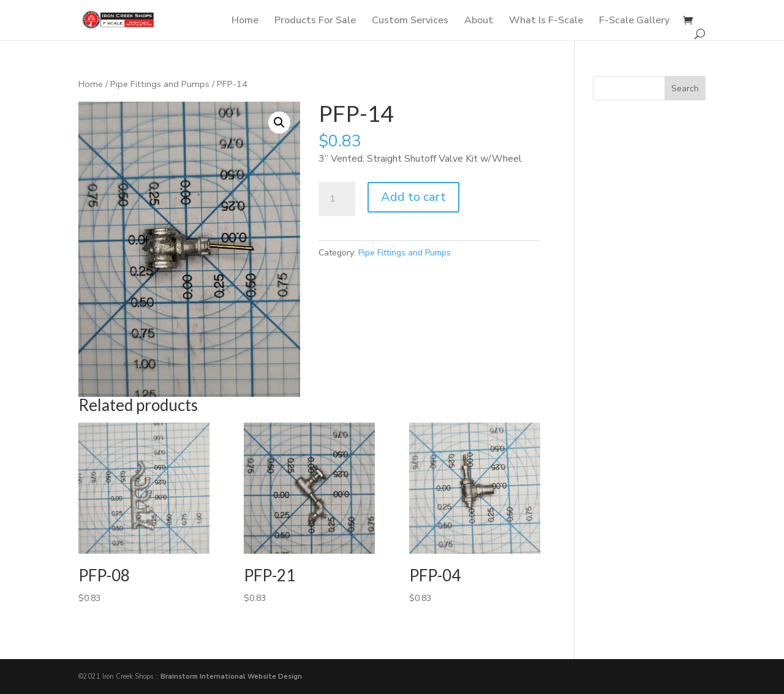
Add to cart (413, 197)
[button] (279, 123)
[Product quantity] (337, 199)
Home (245, 21)
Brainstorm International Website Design (231, 677)
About (479, 21)
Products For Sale (315, 21)
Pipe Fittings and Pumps (160, 84)
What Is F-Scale (546, 21)
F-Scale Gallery (634, 21)
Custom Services (410, 21)
